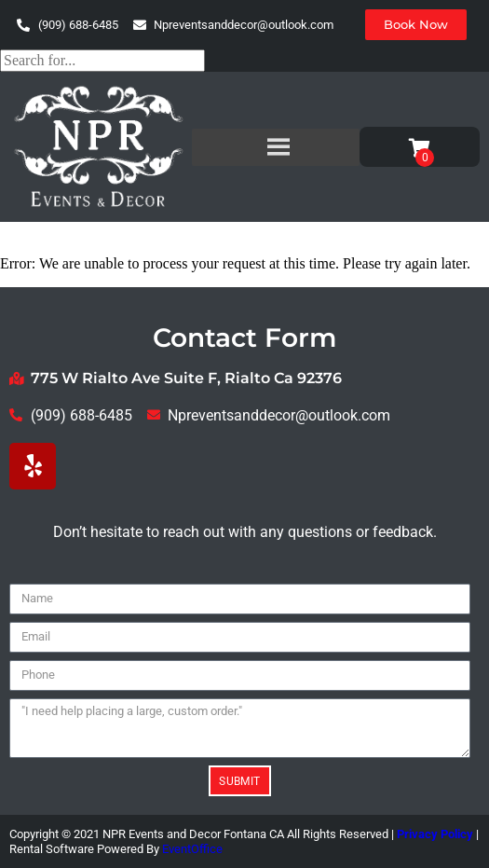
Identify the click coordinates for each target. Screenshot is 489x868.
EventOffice (192, 849)
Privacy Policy (435, 834)
